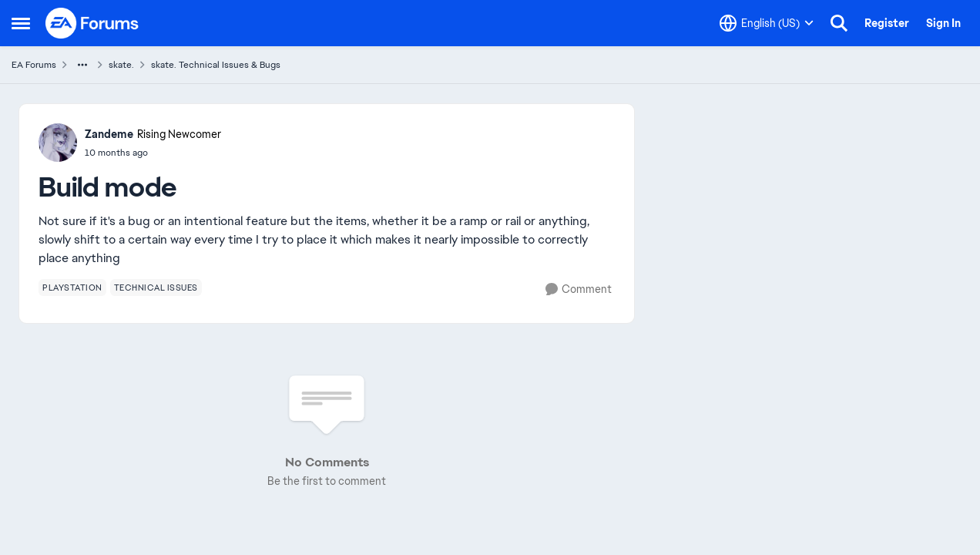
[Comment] (579, 289)
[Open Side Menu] (21, 23)
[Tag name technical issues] (156, 288)
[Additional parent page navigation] (82, 65)
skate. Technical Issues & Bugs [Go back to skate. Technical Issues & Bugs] (216, 65)
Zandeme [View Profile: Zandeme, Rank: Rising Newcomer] (109, 134)
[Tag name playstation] (72, 288)
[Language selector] (767, 23)
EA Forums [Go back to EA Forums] (34, 65)
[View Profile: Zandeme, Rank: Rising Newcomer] (58, 143)
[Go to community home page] (92, 23)
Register (887, 23)
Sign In (943, 23)
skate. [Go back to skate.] (121, 65)
